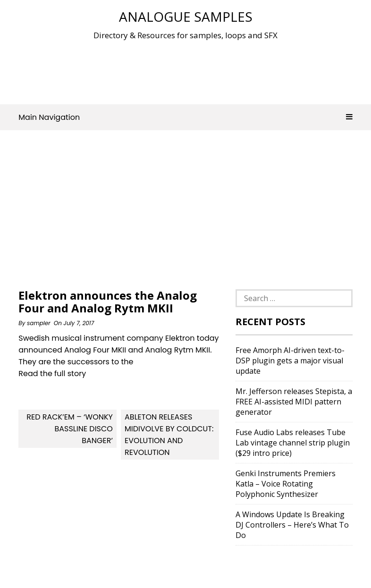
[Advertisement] (190, 70)
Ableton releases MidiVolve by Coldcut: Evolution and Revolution (169, 435)
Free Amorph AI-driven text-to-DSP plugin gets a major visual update (290, 361)
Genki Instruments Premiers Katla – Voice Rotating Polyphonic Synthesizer (286, 484)
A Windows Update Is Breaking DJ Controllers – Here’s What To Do (292, 525)
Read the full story (52, 374)
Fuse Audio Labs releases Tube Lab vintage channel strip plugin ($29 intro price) (293, 443)
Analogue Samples (186, 17)
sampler (39, 323)
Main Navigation (185, 117)
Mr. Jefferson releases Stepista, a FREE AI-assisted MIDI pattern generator (294, 402)
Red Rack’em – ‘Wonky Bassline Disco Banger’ (70, 429)
